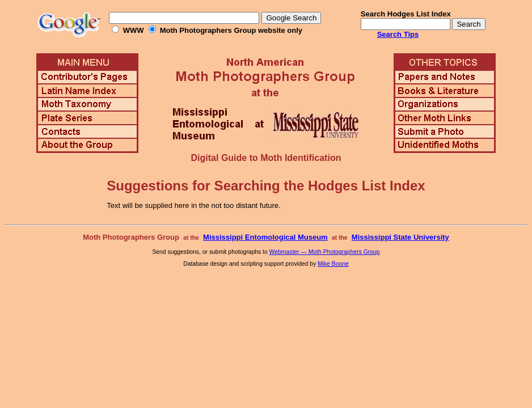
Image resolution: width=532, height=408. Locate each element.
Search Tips (398, 34)
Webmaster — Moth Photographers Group (325, 252)
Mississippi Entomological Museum (265, 237)
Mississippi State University (400, 237)
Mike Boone (333, 264)
